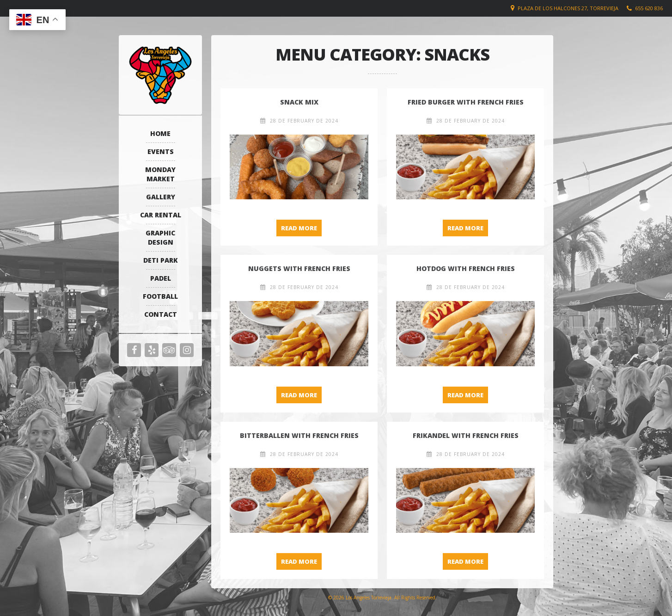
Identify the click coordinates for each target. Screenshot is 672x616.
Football (160, 296)
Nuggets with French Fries (299, 268)
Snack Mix (299, 102)
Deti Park (161, 260)
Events (161, 151)
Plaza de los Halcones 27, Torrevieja (568, 8)
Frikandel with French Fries (466, 435)
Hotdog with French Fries (466, 268)
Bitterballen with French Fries (299, 435)
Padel (161, 278)
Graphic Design (160, 237)
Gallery (161, 197)
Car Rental (161, 215)
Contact (161, 314)
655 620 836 (649, 8)
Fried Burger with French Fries (466, 102)
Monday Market (160, 174)
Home (160, 133)
